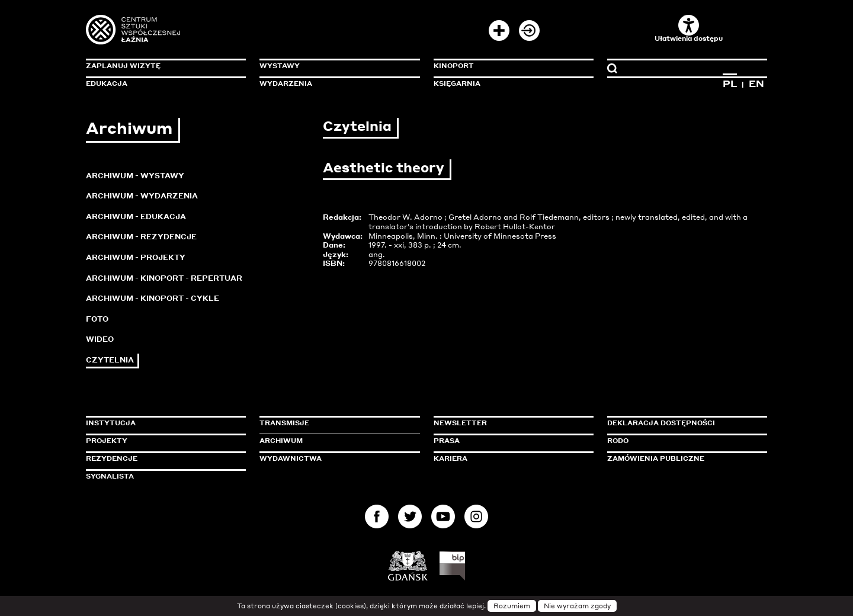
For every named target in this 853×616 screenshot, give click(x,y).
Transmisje (335, 423)
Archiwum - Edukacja (136, 216)
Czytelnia (110, 360)
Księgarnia (457, 84)
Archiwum (281, 441)
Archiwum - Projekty (136, 257)
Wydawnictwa (291, 458)
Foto (97, 319)
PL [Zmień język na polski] (730, 84)
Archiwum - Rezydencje (141, 237)
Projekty (107, 441)
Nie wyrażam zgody (577, 606)
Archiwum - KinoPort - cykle (153, 298)
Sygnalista (110, 476)
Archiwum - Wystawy (135, 176)
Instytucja (111, 423)
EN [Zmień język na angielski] (756, 84)
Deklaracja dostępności (661, 423)
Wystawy (280, 66)
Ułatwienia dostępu (689, 29)
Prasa (447, 441)
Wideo (100, 339)
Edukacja (107, 84)
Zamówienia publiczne (682, 458)
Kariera (450, 458)
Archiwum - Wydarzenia (142, 196)
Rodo (618, 441)
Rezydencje (112, 458)
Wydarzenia (286, 84)
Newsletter (460, 423)
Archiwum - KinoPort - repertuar (164, 278)
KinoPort (454, 66)
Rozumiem (512, 606)
